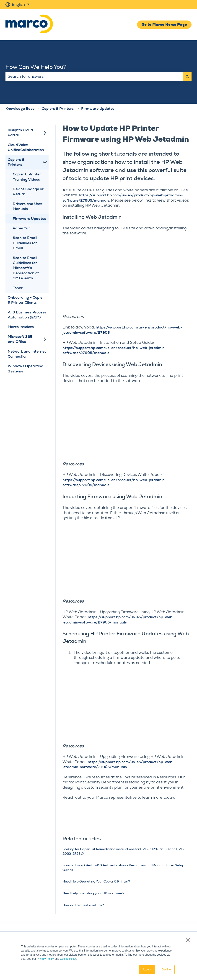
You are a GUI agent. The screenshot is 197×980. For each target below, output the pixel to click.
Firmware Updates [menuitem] (29, 219)
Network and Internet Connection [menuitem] (27, 354)
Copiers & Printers (58, 109)
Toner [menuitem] (18, 288)
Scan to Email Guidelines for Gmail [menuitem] (25, 243)
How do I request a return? (83, 905)
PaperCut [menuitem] (21, 228)
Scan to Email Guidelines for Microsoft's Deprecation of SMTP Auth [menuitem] (26, 268)
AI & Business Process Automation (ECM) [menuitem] (27, 315)
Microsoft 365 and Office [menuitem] (20, 339)
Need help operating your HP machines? (93, 893)
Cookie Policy (68, 959)
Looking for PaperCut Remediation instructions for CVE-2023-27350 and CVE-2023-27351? (123, 851)
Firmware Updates (98, 109)
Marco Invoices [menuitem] (21, 327)
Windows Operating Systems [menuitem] (26, 368)
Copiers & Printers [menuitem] (16, 162)
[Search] (187, 77)
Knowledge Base (20, 109)
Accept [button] (147, 970)
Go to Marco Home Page (164, 24)
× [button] (188, 940)
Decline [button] (166, 970)
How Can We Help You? (36, 67)
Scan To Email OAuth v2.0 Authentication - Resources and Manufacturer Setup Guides (123, 867)
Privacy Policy (45, 959)
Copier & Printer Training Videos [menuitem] (27, 177)
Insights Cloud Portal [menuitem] (20, 132)
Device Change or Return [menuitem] (28, 191)
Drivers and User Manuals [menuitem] (28, 206)
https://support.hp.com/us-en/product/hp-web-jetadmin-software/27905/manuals (118, 620)
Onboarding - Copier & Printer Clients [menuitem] (26, 300)
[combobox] (94, 77)
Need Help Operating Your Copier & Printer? (96, 881)
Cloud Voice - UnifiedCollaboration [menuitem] (26, 147)
